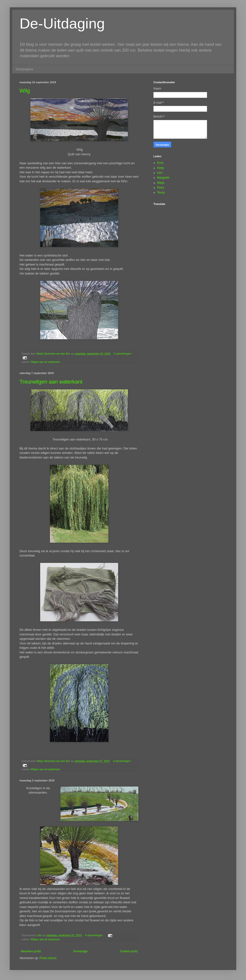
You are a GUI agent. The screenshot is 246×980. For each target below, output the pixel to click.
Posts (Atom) (48, 958)
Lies (160, 173)
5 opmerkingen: (123, 354)
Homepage (80, 951)
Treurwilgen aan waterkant (51, 382)
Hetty (161, 168)
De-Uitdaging (62, 23)
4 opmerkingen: (94, 935)
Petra (161, 188)
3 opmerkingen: (122, 761)
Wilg (25, 91)
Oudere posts (129, 951)
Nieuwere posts (31, 951)
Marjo (161, 183)
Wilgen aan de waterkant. (46, 362)
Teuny (161, 192)
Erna (160, 163)
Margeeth (163, 178)
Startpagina (24, 69)
